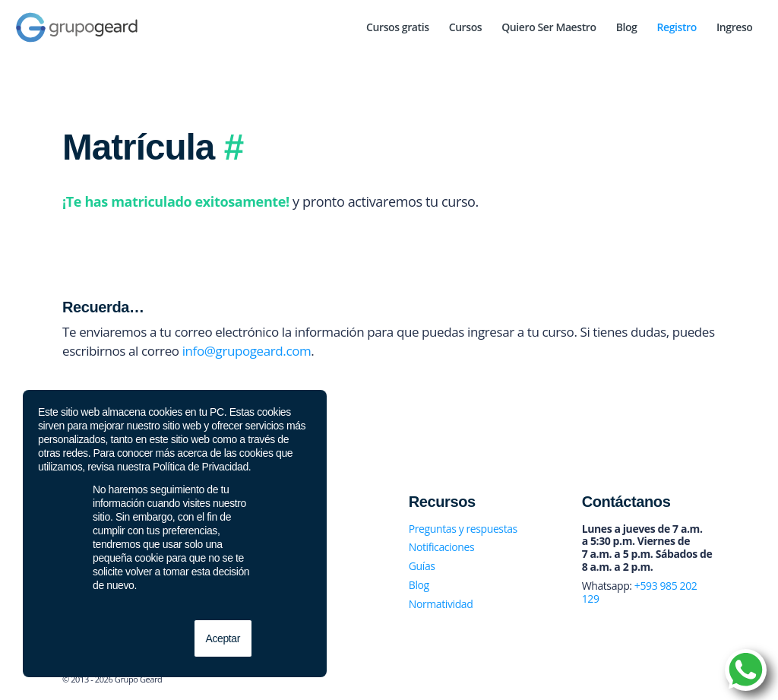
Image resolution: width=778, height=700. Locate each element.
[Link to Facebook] (636, 681)
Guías (422, 566)
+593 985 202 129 (640, 592)
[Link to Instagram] (682, 681)
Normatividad (441, 604)
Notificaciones (441, 547)
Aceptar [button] (223, 638)
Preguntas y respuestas (463, 529)
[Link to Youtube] (704, 681)
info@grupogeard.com (247, 351)
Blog (419, 585)
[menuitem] (398, 27)
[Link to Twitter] (659, 681)
